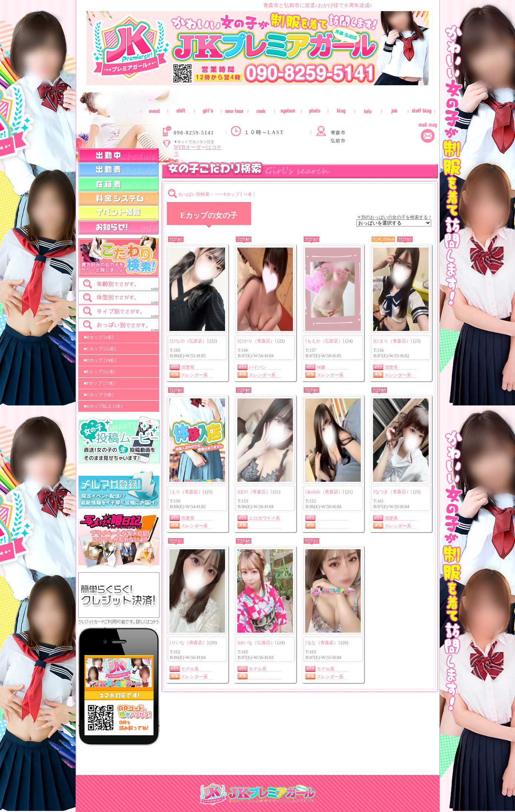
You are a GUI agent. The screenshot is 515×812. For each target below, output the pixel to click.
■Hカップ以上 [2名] (103, 406)
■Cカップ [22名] (100, 349)
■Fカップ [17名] (100, 383)
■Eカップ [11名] (100, 372)
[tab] (119, 284)
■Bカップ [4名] (99, 337)
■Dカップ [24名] (100, 360)
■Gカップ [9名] (99, 395)
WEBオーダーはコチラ (198, 151)
